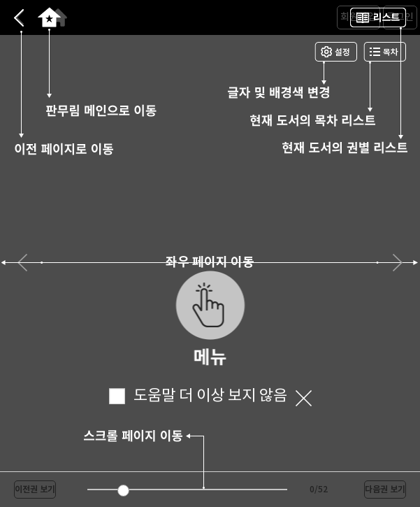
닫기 (304, 399)
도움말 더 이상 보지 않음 (198, 396)
